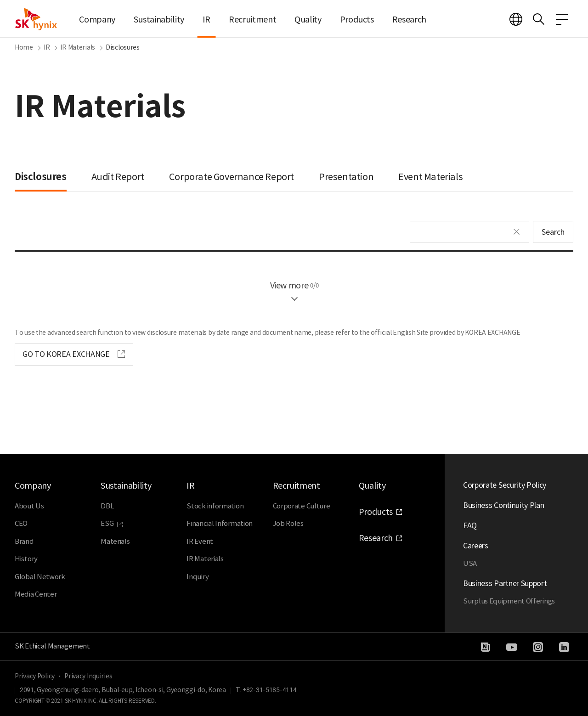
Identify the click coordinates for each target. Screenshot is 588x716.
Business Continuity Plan (503, 505)
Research (409, 20)
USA (470, 563)
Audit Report (118, 177)
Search (553, 232)
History (26, 559)
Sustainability (159, 20)
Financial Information (220, 523)
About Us (29, 506)
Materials (115, 541)
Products (357, 20)
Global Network (40, 577)
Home (24, 47)
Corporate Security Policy (505, 485)
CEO (21, 523)
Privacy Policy (35, 676)
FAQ (470, 525)
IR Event (200, 541)
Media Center (36, 594)
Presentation (346, 177)
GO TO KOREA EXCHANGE (66, 354)
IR (206, 20)
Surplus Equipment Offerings (509, 601)
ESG (107, 523)
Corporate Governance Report (232, 177)
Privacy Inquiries (88, 676)
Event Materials (430, 177)
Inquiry (198, 577)
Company (97, 20)
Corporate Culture (302, 506)
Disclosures (41, 177)
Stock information (215, 506)
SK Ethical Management (52, 646)
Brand (24, 541)
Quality (308, 20)
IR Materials (205, 559)
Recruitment (252, 20)
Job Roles (288, 523)
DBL (107, 506)
